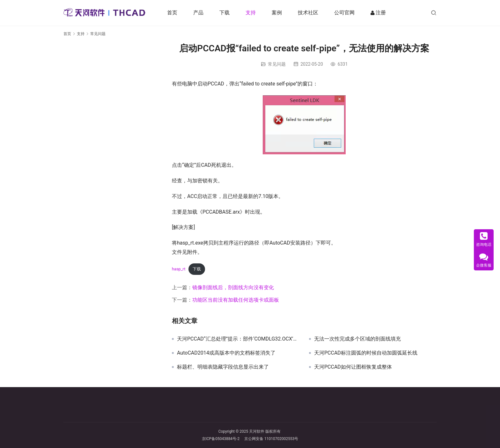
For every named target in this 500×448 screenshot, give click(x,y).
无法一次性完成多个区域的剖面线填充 (357, 339)
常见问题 (277, 64)
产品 (199, 13)
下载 (225, 13)
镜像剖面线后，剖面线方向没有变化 (233, 287)
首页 (173, 13)
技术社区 (308, 13)
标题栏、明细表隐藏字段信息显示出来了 (223, 367)
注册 (379, 13)
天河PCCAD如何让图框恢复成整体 (353, 367)
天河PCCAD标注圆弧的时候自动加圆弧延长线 (366, 353)
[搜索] (434, 13)
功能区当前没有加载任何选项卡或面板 (236, 300)
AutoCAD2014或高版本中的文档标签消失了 (226, 353)
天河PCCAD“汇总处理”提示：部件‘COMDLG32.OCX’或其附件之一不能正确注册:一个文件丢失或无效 (238, 339)
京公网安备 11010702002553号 (271, 439)
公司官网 (345, 13)
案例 (277, 13)
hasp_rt (179, 269)
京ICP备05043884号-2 (223, 439)
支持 (251, 13)
